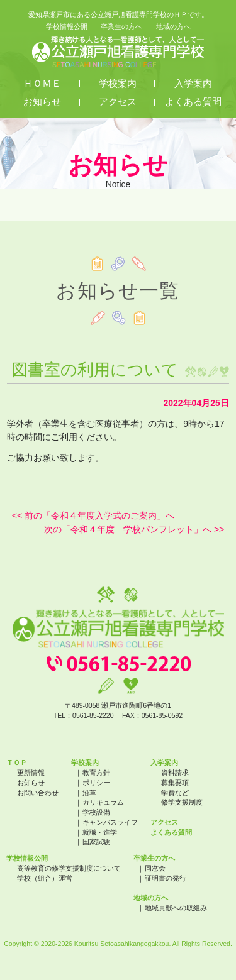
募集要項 (175, 783)
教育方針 (96, 773)
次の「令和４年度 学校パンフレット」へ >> (134, 529)
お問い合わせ (38, 793)
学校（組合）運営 (45, 878)
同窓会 (155, 868)
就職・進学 (100, 832)
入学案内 (193, 84)
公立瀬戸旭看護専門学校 (118, 52)
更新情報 (31, 773)
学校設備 (96, 812)
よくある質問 (193, 102)
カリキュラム (103, 802)
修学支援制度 (182, 802)
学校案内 (118, 84)
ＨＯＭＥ (42, 84)
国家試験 (96, 842)
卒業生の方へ (121, 26)
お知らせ (42, 102)
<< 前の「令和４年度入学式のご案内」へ (93, 515)
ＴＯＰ (17, 763)
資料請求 (175, 773)
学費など (175, 793)
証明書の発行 (166, 878)
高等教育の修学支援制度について (69, 868)
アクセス (118, 102)
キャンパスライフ (110, 822)
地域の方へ (173, 26)
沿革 (89, 793)
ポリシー (96, 783)
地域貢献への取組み (176, 908)
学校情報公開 (67, 26)
